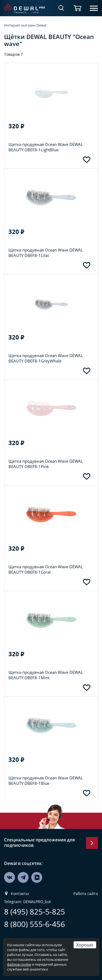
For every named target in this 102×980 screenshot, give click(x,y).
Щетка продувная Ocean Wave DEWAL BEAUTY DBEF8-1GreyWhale (46, 358)
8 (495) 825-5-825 (35, 912)
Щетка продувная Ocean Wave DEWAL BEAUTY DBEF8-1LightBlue (46, 147)
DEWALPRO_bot (37, 902)
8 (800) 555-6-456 (35, 924)
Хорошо (85, 945)
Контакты (20, 894)
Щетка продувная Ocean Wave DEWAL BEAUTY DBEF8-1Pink (46, 464)
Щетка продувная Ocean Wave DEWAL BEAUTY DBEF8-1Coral (46, 569)
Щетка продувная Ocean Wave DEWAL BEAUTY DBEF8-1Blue (46, 780)
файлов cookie (19, 964)
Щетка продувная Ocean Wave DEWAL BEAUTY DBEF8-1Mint (46, 675)
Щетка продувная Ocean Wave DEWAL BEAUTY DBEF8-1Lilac (46, 253)
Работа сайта (86, 894)
